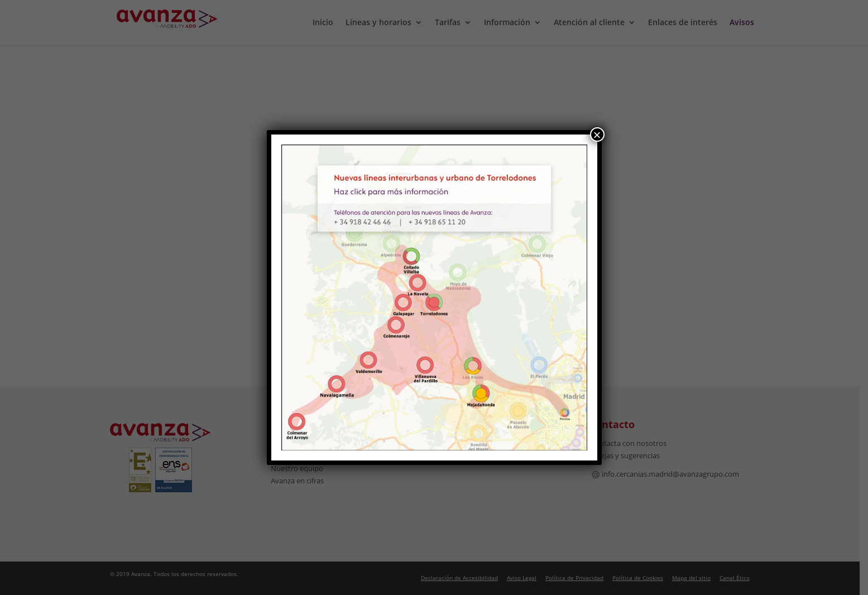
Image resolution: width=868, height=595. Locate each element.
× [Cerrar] (597, 135)
